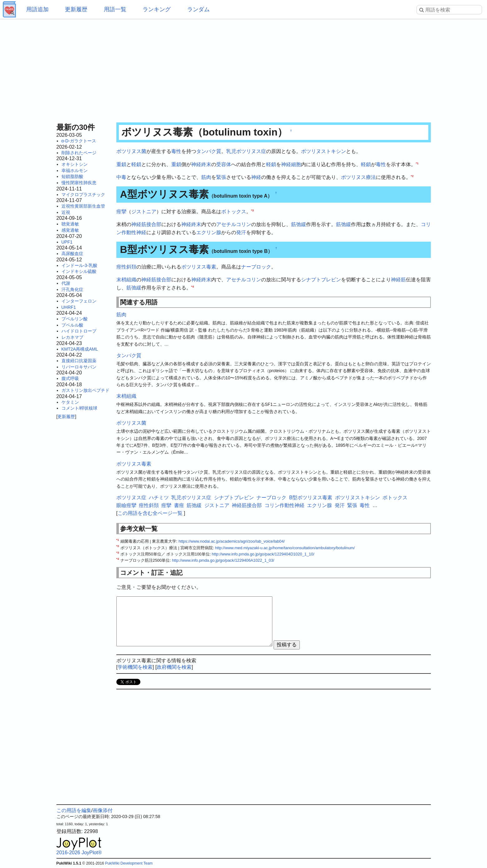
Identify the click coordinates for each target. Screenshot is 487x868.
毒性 (176, 151)
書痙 (179, 505)
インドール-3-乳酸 (79, 265)
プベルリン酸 (75, 319)
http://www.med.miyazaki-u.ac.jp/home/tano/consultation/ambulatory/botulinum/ (285, 548)
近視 (66, 212)
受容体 (224, 164)
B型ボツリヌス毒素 (311, 498)
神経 (256, 177)
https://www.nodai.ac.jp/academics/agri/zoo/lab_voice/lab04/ (232, 541)
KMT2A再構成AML (80, 349)
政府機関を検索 (174, 667)
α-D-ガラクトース (79, 141)
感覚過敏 (70, 230)
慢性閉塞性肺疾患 (79, 183)
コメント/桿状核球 (80, 408)
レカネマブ (72, 337)
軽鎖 (136, 164)
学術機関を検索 (135, 667)
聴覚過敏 (70, 224)
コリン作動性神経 (285, 505)
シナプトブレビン (321, 280)
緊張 (221, 177)
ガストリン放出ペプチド (85, 390)
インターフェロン (79, 301)
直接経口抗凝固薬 (79, 361)
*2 (412, 176)
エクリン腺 (209, 232)
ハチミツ (159, 498)
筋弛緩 (299, 224)
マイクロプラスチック (83, 195)
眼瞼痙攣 (126, 505)
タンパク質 (209, 151)
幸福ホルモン (75, 170)
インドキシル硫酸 (79, 271)
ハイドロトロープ (79, 331)
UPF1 (67, 242)
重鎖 (121, 164)
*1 (417, 163)
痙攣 (121, 212)
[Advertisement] (244, 69)
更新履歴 (76, 9)
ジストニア (144, 212)
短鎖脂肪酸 (72, 176)
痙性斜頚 (126, 267)
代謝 (66, 283)
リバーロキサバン (79, 367)
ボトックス (234, 212)
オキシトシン (75, 164)
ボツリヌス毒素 (199, 267)
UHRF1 (69, 307)
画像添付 (103, 810)
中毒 (121, 177)
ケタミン (70, 402)
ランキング (157, 9)
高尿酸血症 (72, 254)
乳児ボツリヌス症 (246, 151)
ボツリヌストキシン (324, 151)
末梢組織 (126, 280)
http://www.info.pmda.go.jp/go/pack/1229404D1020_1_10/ (263, 554)
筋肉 (206, 177)
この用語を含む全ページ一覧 (150, 513)
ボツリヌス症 (131, 498)
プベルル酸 (72, 325)
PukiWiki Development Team (129, 863)
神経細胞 (291, 164)
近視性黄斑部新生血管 (83, 206)
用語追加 (37, 9)
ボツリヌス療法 (358, 177)
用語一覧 (115, 9)
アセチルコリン (234, 224)
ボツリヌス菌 (131, 151)
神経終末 (201, 164)
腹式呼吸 (70, 378)
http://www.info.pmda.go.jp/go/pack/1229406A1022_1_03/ (223, 560)
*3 (253, 210)
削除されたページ (79, 153)
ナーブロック (256, 267)
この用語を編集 (74, 810)
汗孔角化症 (72, 289)
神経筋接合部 (146, 224)
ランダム (198, 9)
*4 (193, 286)
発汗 (241, 232)
